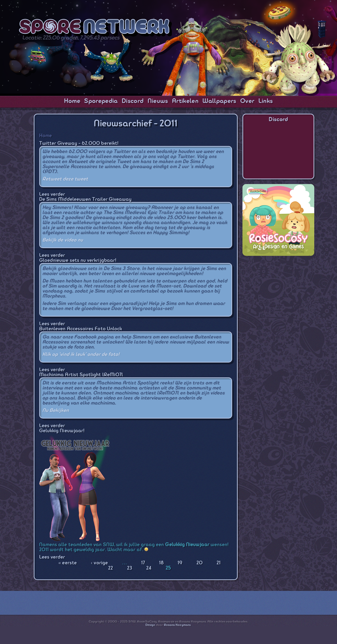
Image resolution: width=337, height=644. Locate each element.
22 (111, 568)
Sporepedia (101, 101)
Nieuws (158, 101)
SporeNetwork (95, 28)
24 (149, 568)
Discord (133, 101)
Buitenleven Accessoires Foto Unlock (81, 329)
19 (180, 563)
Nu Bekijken (56, 411)
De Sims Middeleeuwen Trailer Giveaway (85, 199)
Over (247, 101)
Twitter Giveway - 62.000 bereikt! (79, 143)
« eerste (68, 563)
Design (150, 625)
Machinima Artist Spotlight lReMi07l (81, 375)
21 (219, 563)
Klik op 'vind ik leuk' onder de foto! (81, 355)
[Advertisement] (278, 291)
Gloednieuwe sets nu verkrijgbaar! (78, 260)
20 (200, 563)
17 (143, 563)
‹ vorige (99, 563)
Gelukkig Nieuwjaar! (62, 431)
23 (130, 568)
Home (72, 101)
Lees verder (52, 194)
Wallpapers (219, 101)
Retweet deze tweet (65, 179)
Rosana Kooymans (177, 625)
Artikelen (185, 101)
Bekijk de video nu (63, 240)
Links (266, 101)
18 (161, 563)
